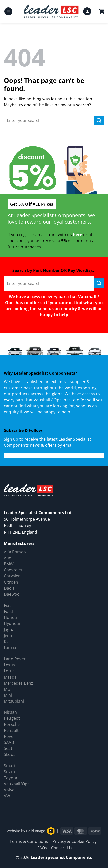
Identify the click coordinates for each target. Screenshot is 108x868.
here (78, 235)
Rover (9, 736)
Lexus (9, 665)
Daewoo (12, 594)
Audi (8, 558)
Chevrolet (13, 570)
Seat (8, 748)
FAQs (42, 848)
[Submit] (99, 120)
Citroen (11, 582)
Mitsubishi (14, 701)
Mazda (10, 677)
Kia (7, 642)
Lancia (10, 648)
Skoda (10, 754)
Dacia (9, 588)
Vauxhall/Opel (17, 784)
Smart (10, 766)
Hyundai (12, 623)
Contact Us (62, 848)
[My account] (87, 11)
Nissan (10, 712)
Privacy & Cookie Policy (75, 841)
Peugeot (12, 718)
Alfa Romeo (15, 552)
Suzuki (10, 772)
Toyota (10, 778)
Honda (10, 617)
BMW (9, 564)
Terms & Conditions (29, 841)
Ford (8, 611)
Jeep (8, 636)
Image (36, 830)
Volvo (9, 790)
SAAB (9, 742)
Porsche (12, 724)
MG (7, 689)
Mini (8, 695)
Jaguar (10, 630)
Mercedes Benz (19, 683)
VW (7, 796)
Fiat (7, 605)
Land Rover (15, 659)
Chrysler (12, 576)
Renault (11, 730)
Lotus (9, 671)
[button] (8, 11)
